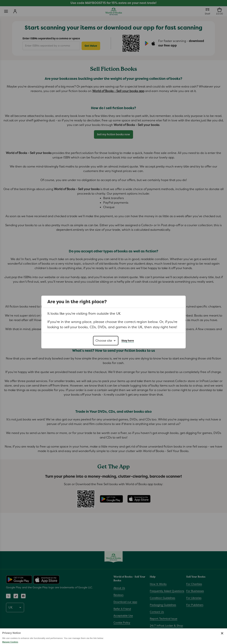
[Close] (222, 640)
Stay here (128, 341)
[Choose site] (106, 341)
